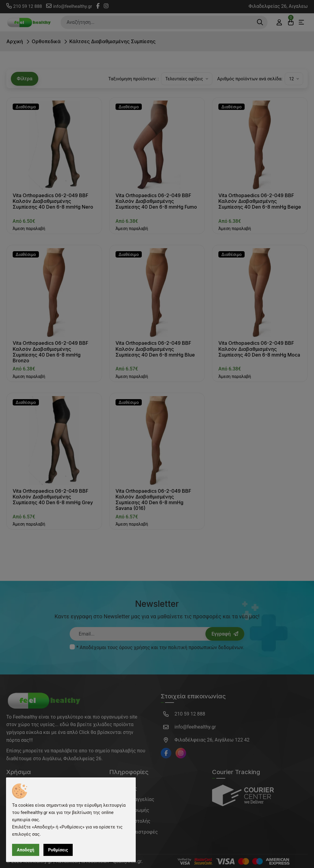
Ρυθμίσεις (58, 850)
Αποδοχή (26, 850)
